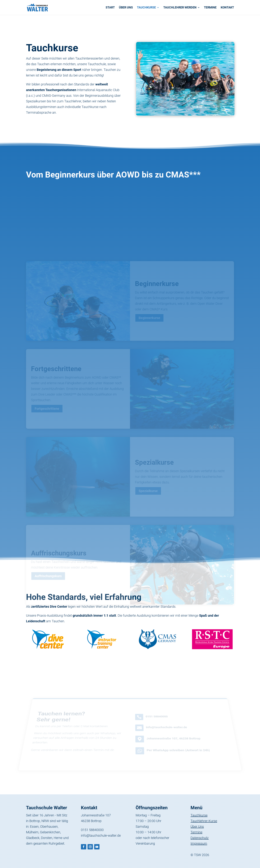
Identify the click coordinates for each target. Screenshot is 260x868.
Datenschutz (200, 838)
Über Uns (197, 827)
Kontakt (227, 8)
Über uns (126, 8)
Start (110, 8)
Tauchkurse (146, 8)
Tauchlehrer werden (180, 8)
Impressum (199, 843)
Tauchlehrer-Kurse (204, 821)
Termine (210, 8)
